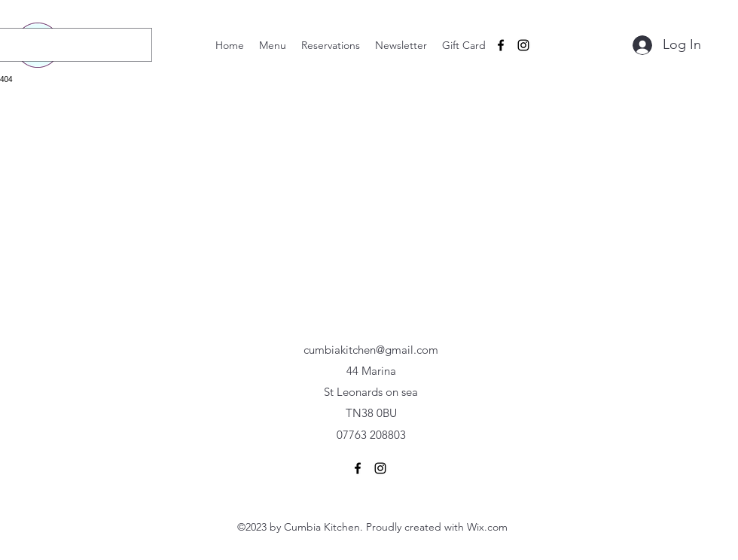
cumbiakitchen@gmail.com (371, 350)
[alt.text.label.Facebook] (501, 45)
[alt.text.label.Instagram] (523, 45)
